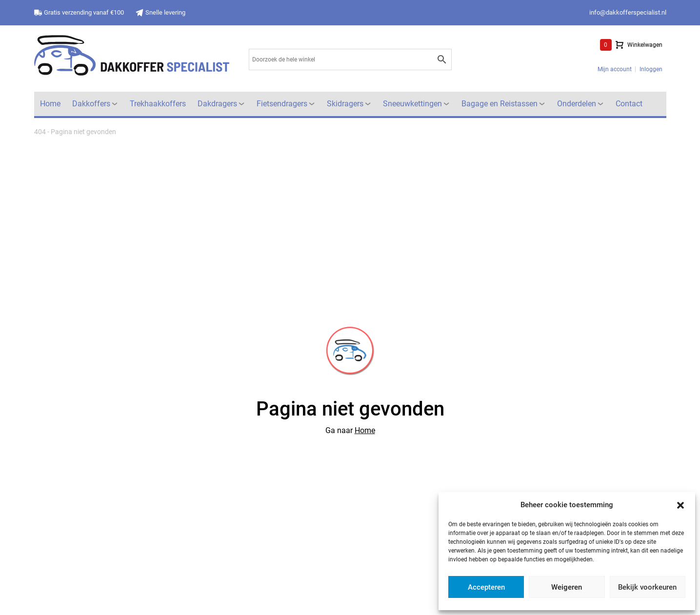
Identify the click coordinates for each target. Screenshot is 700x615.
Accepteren (486, 587)
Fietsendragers (282, 104)
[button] (680, 505)
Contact (629, 104)
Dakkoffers (91, 104)
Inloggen (651, 69)
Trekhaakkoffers (158, 104)
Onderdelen (577, 104)
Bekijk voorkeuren (647, 587)
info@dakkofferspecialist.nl (628, 12)
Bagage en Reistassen (500, 104)
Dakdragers (217, 104)
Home (50, 104)
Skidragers (345, 104)
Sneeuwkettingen (412, 104)
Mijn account (615, 69)
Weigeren (567, 587)
